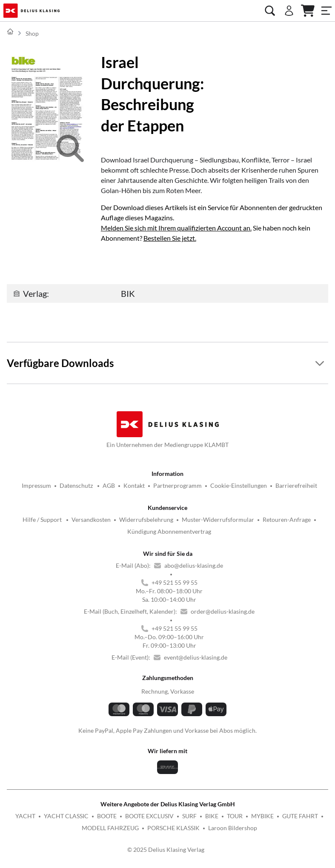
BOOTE (107, 816)
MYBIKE (262, 816)
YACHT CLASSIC (66, 816)
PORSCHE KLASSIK (173, 828)
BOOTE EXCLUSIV (149, 816)
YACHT (25, 816)
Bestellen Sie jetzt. (170, 238)
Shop (32, 33)
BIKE (212, 816)
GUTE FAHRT (300, 816)
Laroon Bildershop (233, 828)
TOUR (235, 816)
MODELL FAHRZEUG (110, 828)
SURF (189, 816)
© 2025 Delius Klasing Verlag (166, 850)
